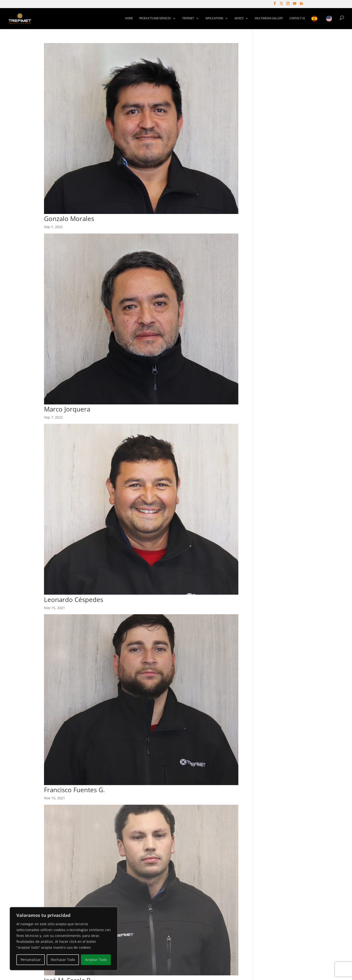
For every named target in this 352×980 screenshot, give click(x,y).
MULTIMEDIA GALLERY (269, 18)
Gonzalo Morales (69, 219)
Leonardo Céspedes (74, 600)
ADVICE (239, 18)
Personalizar (31, 960)
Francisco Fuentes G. (74, 790)
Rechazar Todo (63, 960)
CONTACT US (297, 18)
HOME (129, 18)
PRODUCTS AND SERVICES (155, 18)
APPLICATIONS (214, 18)
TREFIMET (188, 18)
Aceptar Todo (96, 960)
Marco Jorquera (67, 409)
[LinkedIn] (301, 5)
